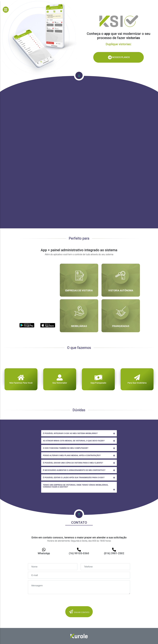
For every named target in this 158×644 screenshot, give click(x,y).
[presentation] (45, 600)
